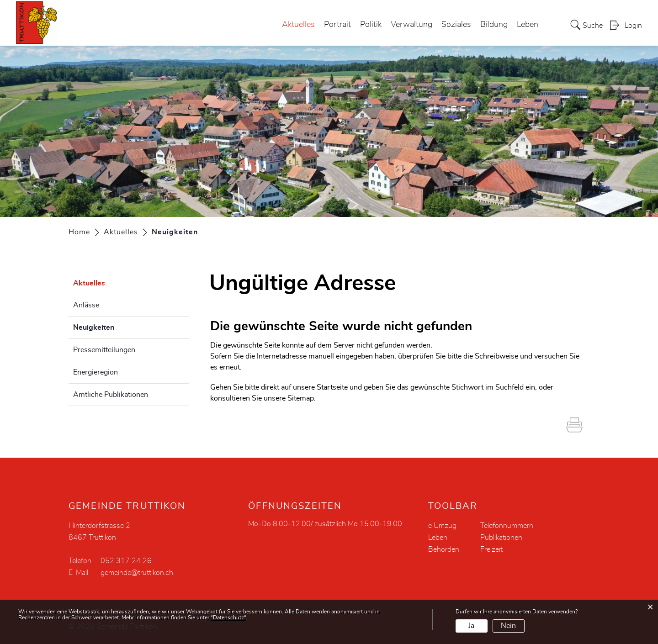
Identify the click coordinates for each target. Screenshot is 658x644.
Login (633, 26)
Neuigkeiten (117, 326)
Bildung (494, 25)
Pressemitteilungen (104, 350)
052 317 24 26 (126, 561)
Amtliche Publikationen (111, 395)
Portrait (337, 25)
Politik (371, 25)
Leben (528, 25)
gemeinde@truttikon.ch (137, 573)
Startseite (332, 387)
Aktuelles (298, 25)
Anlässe (86, 305)
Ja (471, 626)
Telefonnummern (507, 526)
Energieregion (96, 372)
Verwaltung (411, 25)
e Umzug (442, 526)
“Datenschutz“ (228, 618)
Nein (508, 626)
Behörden (444, 549)
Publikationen (501, 538)
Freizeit (491, 549)
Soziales (456, 25)
